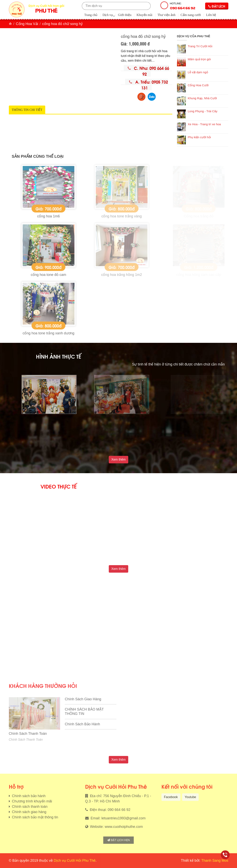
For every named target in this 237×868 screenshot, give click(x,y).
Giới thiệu (125, 15)
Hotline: (183, 6)
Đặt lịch (217, 6)
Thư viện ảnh (166, 15)
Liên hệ (211, 15)
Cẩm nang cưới (191, 15)
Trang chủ (91, 15)
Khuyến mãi (144, 15)
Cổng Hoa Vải (27, 24)
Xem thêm (118, 460)
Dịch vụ (108, 15)
